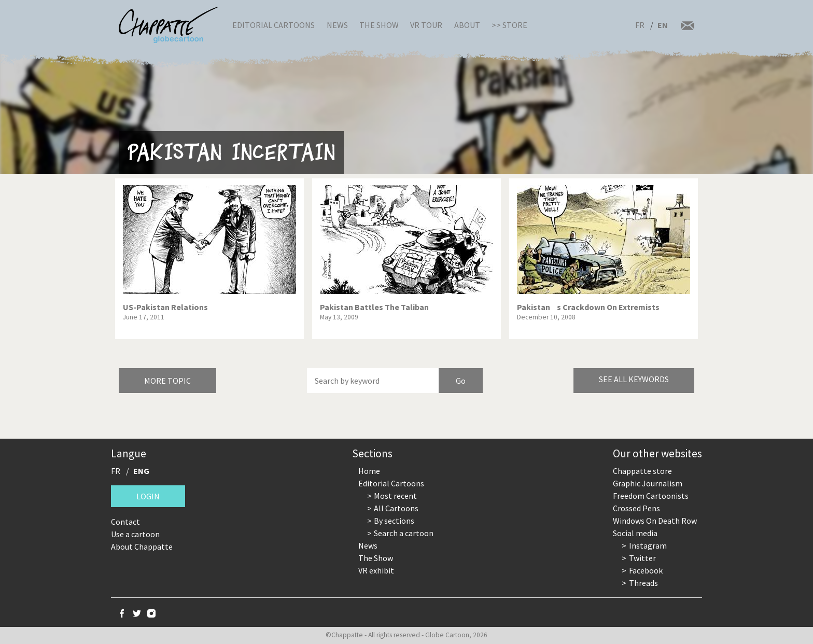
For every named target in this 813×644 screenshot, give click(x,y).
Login (148, 496)
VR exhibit (376, 570)
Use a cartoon (135, 534)
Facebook (646, 570)
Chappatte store (642, 471)
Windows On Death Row (655, 521)
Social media (635, 533)
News (337, 25)
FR (640, 25)
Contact (125, 522)
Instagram (648, 545)
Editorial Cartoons (274, 25)
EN (663, 25)
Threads (643, 583)
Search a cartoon (404, 533)
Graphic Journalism (648, 483)
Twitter (642, 558)
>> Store (509, 25)
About (467, 25)
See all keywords (634, 379)
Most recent (395, 496)
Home (369, 471)
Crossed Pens (636, 508)
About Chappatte (142, 547)
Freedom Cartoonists (651, 496)
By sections (394, 521)
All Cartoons (396, 508)
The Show (379, 25)
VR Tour (426, 25)
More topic (167, 381)
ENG (141, 471)
